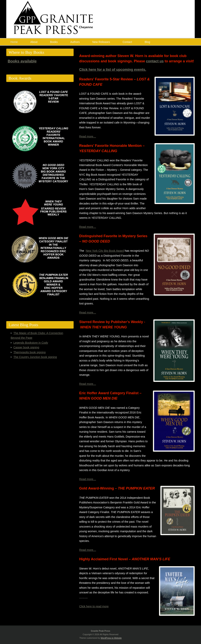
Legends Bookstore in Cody (31, 343)
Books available (22, 61)
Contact (127, 42)
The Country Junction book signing (35, 357)
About (34, 42)
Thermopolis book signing (29, 352)
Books (54, 42)
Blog (147, 42)
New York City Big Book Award (105, 251)
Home (14, 42)
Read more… (88, 136)
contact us (155, 61)
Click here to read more (94, 606)
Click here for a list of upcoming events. (113, 70)
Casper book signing (26, 347)
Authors (75, 42)
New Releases (101, 42)
